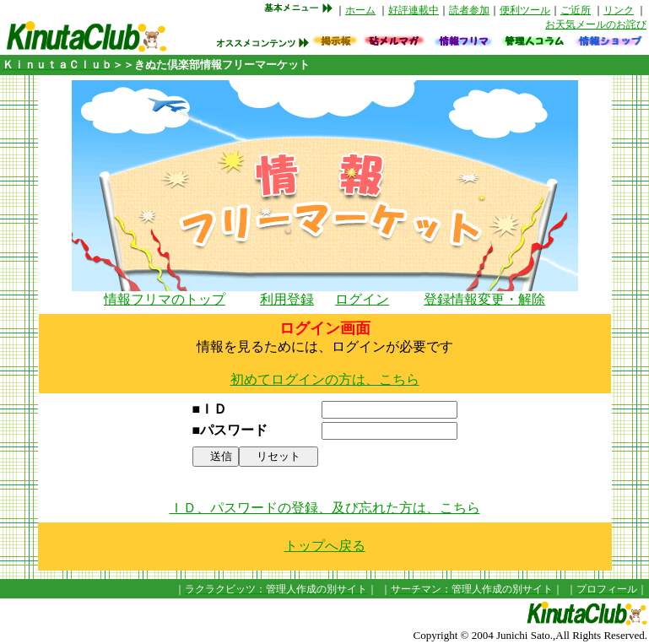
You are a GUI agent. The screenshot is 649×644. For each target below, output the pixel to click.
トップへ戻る (325, 546)
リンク (619, 10)
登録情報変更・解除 (484, 299)
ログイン (362, 299)
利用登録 (287, 299)
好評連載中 (414, 10)
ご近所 (576, 10)
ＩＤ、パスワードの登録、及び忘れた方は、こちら (325, 508)
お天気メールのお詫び (596, 24)
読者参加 (469, 10)
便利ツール (525, 10)
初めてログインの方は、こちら (325, 379)
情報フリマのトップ (165, 299)
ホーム (360, 10)
